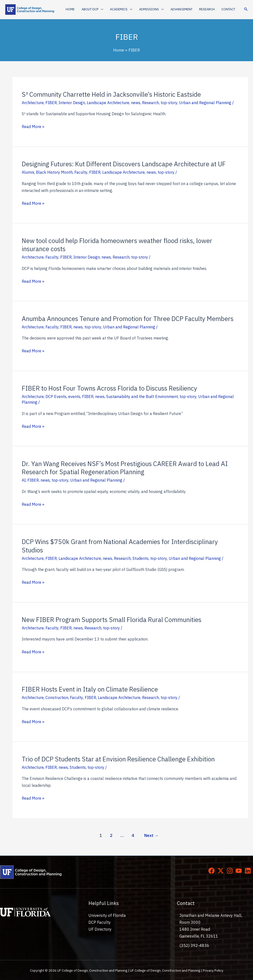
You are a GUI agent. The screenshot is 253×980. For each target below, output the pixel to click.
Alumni (28, 172)
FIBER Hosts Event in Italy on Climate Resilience (90, 689)
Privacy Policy (213, 970)
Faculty (81, 172)
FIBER (51, 103)
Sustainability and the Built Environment (142, 396)
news (136, 103)
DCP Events (56, 396)
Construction (57, 697)
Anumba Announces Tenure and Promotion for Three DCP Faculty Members (128, 319)
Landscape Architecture (108, 103)
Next (151, 835)
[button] (94, 9)
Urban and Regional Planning (205, 103)
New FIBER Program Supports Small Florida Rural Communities (112, 620)
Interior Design (72, 103)
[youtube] (240, 871)
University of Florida (106, 915)
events (74, 396)
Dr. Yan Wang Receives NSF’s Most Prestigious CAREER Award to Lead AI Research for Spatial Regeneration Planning (125, 468)
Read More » (33, 127)
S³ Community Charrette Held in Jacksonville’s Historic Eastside (112, 94)
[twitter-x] (222, 871)
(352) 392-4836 (194, 945)
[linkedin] (249, 871)
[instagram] (231, 871)
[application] (102, 9)
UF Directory (100, 929)
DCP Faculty (99, 922)
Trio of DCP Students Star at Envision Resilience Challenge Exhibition (118, 759)
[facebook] (212, 871)
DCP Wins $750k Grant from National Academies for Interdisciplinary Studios (120, 546)
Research (150, 103)
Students (140, 558)
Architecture (33, 103)
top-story (169, 103)
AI (24, 480)
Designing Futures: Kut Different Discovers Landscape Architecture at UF (124, 164)
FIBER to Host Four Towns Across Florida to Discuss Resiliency (109, 388)
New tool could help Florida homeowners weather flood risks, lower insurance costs (117, 245)
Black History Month (54, 172)
